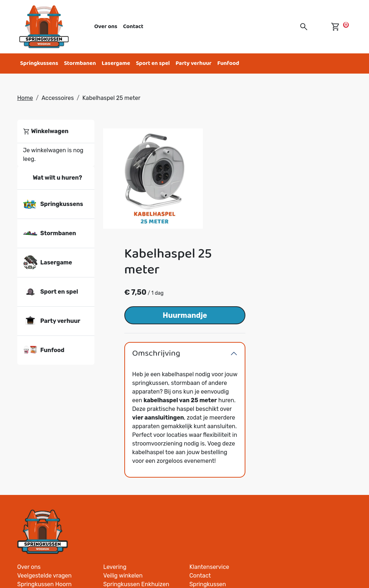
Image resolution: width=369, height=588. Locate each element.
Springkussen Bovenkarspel (226, 428)
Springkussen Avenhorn (306, 463)
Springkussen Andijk (216, 463)
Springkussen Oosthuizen (223, 497)
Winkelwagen (46, 131)
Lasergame (116, 63)
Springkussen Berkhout (220, 489)
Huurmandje (292, 198)
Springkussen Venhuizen (222, 480)
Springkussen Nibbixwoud (138, 445)
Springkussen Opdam (303, 454)
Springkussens (39, 63)
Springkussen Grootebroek (224, 445)
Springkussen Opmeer (133, 515)
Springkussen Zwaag (131, 428)
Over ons (106, 27)
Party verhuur (194, 63)
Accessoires (58, 98)
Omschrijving (264, 236)
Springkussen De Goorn (306, 445)
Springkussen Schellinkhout (140, 506)
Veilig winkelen (208, 411)
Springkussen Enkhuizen (222, 419)
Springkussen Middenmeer (139, 489)
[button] (304, 27)
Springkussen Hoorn (130, 419)
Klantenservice (295, 402)
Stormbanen (80, 63)
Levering (200, 402)
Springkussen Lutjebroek (222, 437)
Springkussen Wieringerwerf (312, 437)
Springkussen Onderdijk (306, 489)
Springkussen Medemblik (136, 437)
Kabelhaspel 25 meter (112, 98)
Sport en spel (153, 63)
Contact (133, 27)
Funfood (228, 63)
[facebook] (311, 561)
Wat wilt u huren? (53, 178)
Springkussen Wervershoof (310, 480)
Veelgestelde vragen (130, 411)
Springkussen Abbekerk (306, 471)
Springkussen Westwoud (222, 454)
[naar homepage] (44, 27)
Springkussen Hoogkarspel (224, 471)
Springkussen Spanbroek (308, 497)
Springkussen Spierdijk (305, 506)
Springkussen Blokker (132, 497)
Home (25, 98)
